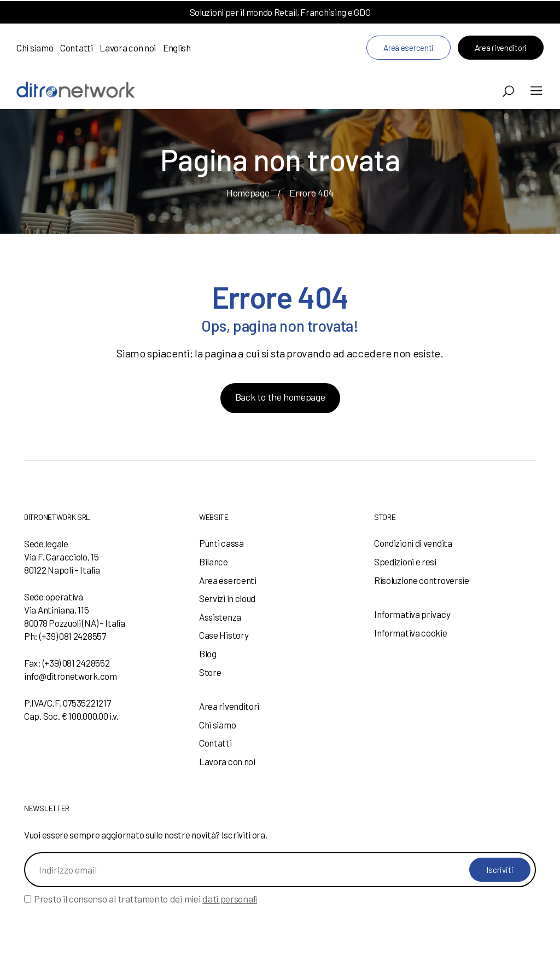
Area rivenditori (501, 48)
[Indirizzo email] (280, 870)
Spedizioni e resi (405, 562)
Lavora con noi (128, 48)
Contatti (77, 48)
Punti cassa (221, 543)
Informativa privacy (412, 614)
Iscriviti (500, 870)
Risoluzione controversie (422, 580)
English (177, 48)
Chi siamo (35, 48)
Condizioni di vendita (413, 543)
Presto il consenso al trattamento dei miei (145, 899)
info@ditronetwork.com (71, 676)
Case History (224, 635)
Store (210, 672)
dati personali (230, 899)
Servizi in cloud (227, 598)
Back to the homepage (280, 397)
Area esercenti (409, 48)
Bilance (214, 562)
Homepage (248, 193)
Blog (208, 654)
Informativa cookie (411, 633)
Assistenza (220, 617)
